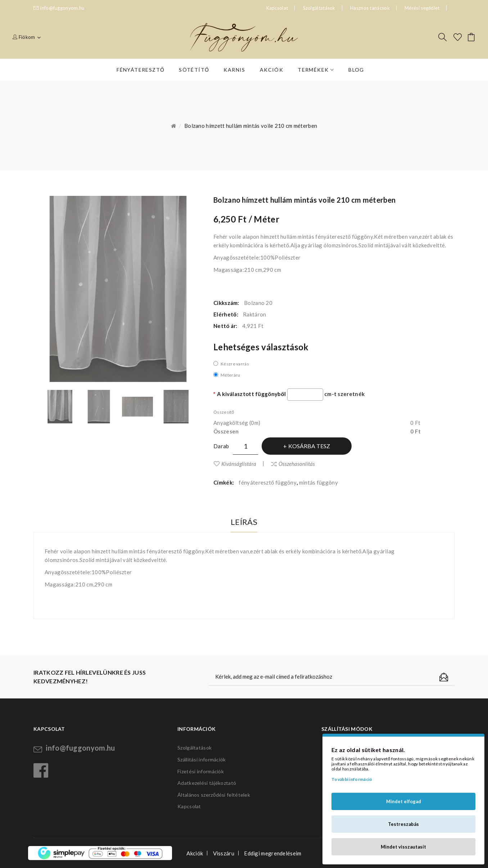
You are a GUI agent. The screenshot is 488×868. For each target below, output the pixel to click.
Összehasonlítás (297, 464)
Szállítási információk (202, 759)
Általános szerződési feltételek (214, 795)
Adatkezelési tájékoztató (207, 783)
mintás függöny (318, 482)
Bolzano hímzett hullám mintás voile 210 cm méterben (251, 126)
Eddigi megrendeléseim (273, 853)
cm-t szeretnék (344, 394)
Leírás (244, 522)
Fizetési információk (201, 771)
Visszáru (224, 853)
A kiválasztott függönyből (252, 394)
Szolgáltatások (319, 8)
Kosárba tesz (309, 446)
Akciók (195, 853)
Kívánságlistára (239, 464)
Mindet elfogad (404, 801)
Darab (221, 446)
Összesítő (224, 412)
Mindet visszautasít (403, 847)
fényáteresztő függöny (268, 482)
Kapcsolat (189, 806)
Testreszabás (403, 824)
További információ (352, 779)
